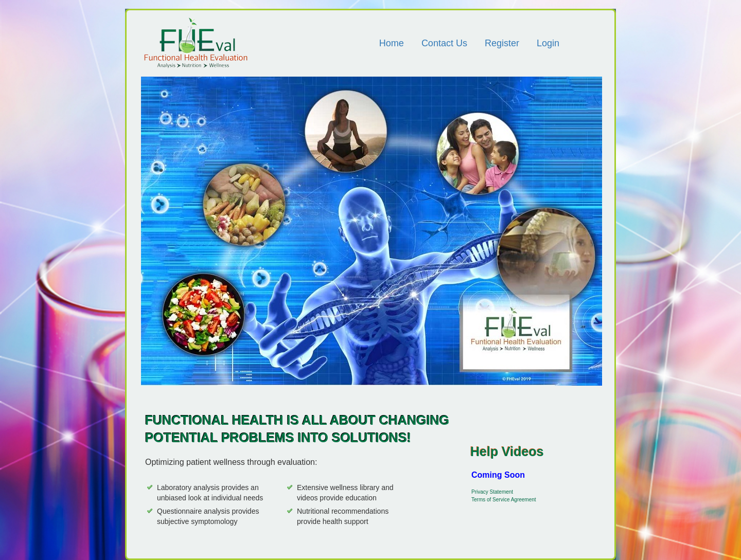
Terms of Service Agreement (504, 500)
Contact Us (444, 43)
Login (548, 43)
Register (502, 43)
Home (392, 43)
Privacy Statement (492, 492)
